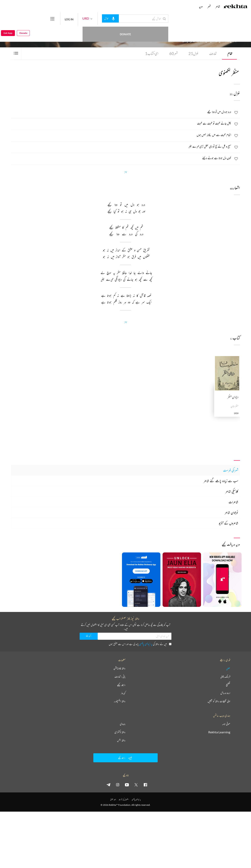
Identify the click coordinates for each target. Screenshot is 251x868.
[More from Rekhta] (67, 19)
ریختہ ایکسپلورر (120, 701)
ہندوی (123, 724)
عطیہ (228, 668)
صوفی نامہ (226, 724)
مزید (201, 6)
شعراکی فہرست (231, 470)
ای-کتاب (152, 53)
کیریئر (123, 693)
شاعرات (233, 502)
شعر (173, 53)
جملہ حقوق (113, 799)
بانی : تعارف (120, 677)
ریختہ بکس (121, 740)
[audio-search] (125, 18)
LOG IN (83, 18)
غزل (193, 53)
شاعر (218, 6)
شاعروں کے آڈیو (229, 523)
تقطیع (228, 685)
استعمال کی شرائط (124, 799)
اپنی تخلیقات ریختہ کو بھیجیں (219, 701)
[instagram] (118, 785)
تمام (230, 53)
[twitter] (136, 785)
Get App (8, 19)
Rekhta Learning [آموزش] (219, 732)
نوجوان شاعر (231, 512)
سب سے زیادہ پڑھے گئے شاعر (221, 481)
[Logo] (236, 7)
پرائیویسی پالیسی (146, 644)
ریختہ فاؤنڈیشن (120, 668)
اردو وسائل (225, 693)
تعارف (213, 53)
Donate (46, 18)
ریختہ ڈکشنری (120, 732)
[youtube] (127, 785)
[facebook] (145, 785)
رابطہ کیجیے (121, 685)
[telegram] (108, 785)
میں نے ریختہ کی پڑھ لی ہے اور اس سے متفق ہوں (140, 644)
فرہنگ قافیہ (225, 677)
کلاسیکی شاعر (232, 491)
